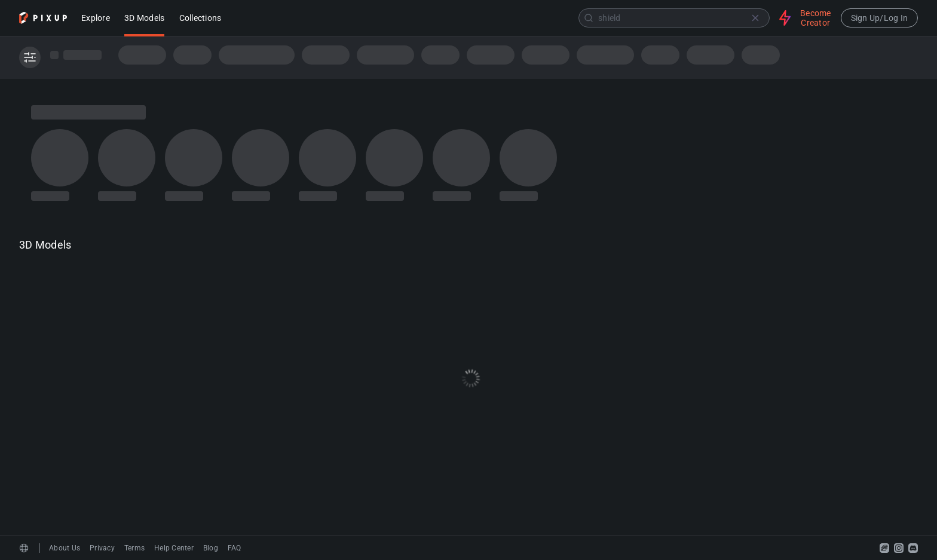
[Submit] (589, 18)
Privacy (102, 548)
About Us (65, 548)
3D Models (144, 19)
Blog (211, 548)
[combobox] (501, 18)
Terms (134, 548)
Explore (96, 19)
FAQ (235, 548)
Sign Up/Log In (880, 18)
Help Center (174, 548)
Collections (200, 19)
